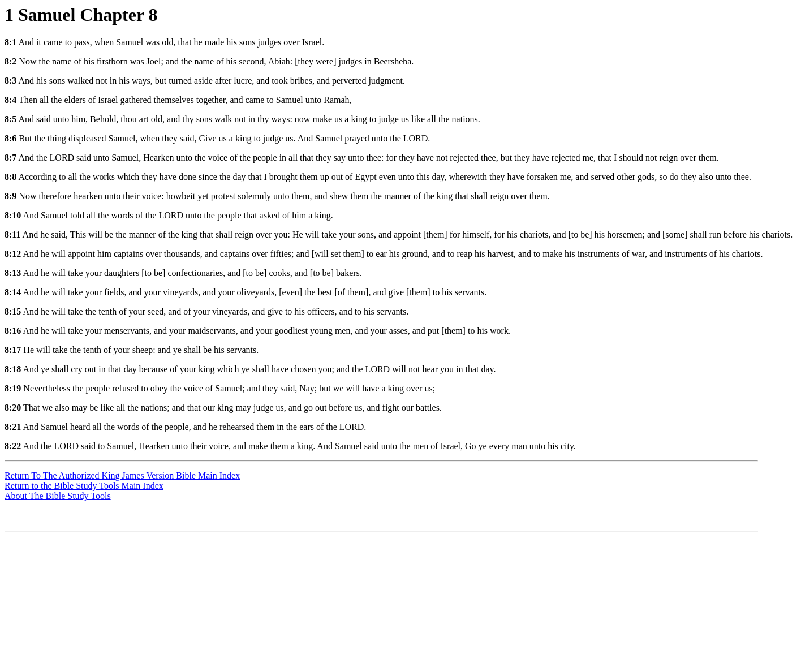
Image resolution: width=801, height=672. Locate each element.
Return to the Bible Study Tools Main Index (84, 486)
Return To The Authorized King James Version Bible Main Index (122, 475)
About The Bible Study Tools (58, 496)
